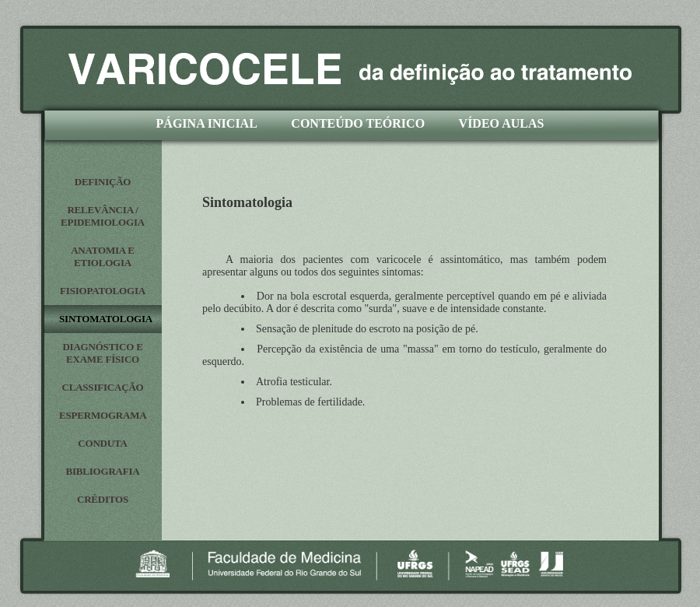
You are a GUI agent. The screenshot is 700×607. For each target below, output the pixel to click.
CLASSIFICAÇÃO (102, 387)
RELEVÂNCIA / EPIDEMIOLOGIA (103, 216)
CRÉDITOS (103, 499)
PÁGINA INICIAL (207, 123)
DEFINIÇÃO (103, 182)
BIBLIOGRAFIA (102, 471)
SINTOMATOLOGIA (106, 319)
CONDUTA (102, 443)
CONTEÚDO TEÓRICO (358, 123)
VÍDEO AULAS (502, 123)
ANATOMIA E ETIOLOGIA (103, 256)
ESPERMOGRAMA (103, 415)
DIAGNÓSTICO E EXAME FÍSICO (102, 353)
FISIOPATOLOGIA (103, 291)
